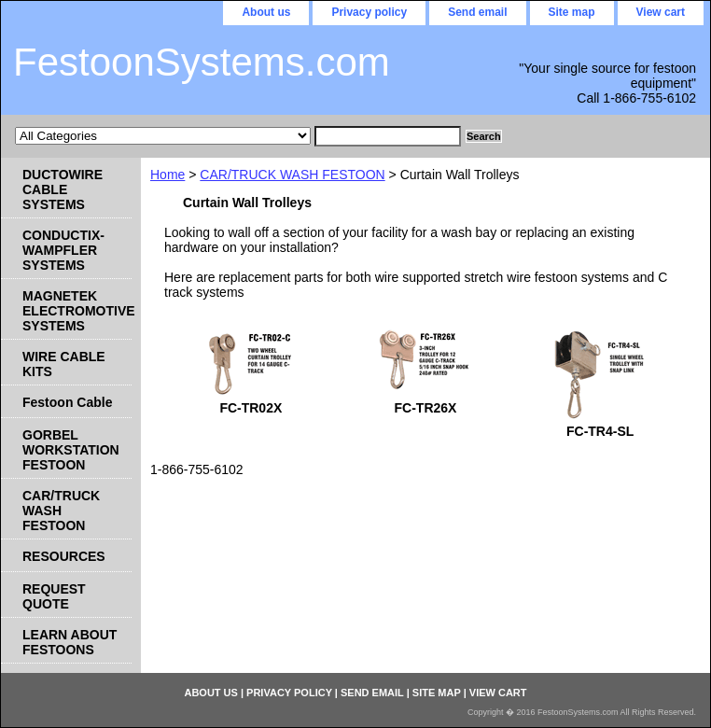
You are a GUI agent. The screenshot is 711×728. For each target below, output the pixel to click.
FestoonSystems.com (202, 62)
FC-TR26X (426, 408)
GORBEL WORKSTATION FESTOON (71, 450)
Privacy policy (369, 12)
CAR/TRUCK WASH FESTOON (292, 175)
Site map (572, 12)
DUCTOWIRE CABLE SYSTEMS (63, 189)
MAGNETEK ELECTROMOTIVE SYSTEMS (77, 311)
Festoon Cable (67, 402)
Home (167, 175)
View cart (661, 12)
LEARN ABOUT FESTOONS (70, 642)
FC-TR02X (251, 408)
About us (266, 12)
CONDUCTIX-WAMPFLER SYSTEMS (63, 250)
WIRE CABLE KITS (64, 364)
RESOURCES (64, 556)
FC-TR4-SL (600, 431)
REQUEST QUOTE (54, 596)
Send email (477, 12)
